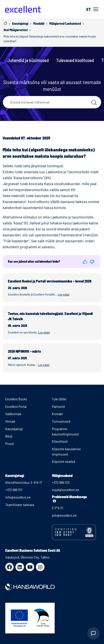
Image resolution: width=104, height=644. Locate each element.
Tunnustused (61, 421)
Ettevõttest (60, 441)
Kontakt (57, 414)
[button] (85, 262)
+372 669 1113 (61, 482)
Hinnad (10, 421)
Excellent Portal (16, 406)
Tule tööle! (59, 399)
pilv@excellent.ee (64, 515)
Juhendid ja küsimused (28, 60)
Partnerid (58, 406)
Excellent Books (16, 399)
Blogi (9, 436)
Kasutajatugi (14, 429)
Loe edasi (64, 294)
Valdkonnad (13, 414)
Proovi (10, 443)
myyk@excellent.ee (66, 490)
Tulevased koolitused (75, 60)
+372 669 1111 (14, 490)
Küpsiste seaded (64, 461)
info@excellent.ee (18, 497)
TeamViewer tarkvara (20, 505)
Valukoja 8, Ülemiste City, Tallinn (27, 557)
